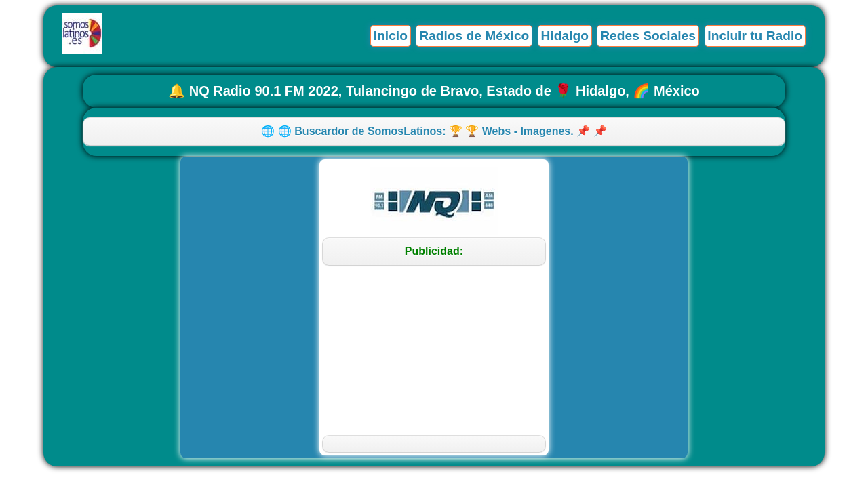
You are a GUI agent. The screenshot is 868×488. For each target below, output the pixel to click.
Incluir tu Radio (755, 36)
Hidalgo (565, 36)
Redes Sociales (648, 36)
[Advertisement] (434, 350)
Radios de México (474, 36)
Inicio (391, 36)
